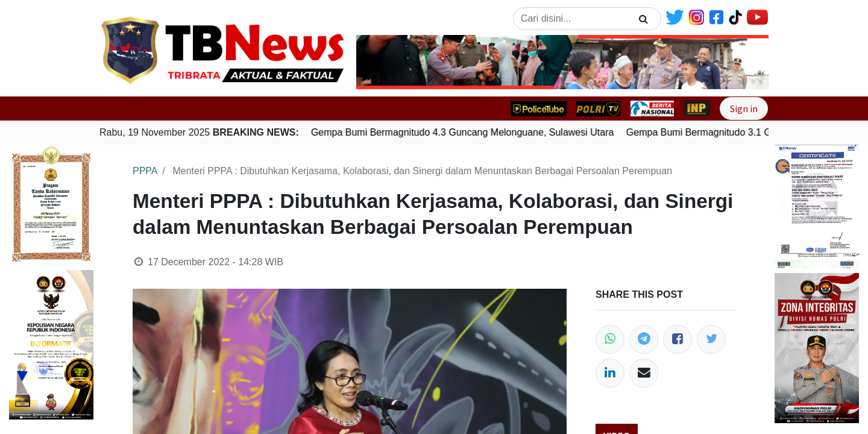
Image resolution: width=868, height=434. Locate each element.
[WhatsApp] (610, 339)
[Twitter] (711, 339)
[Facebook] (678, 339)
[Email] (644, 373)
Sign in (744, 108)
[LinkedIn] (610, 373)
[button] (387, 62)
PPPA (145, 171)
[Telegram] (644, 339)
